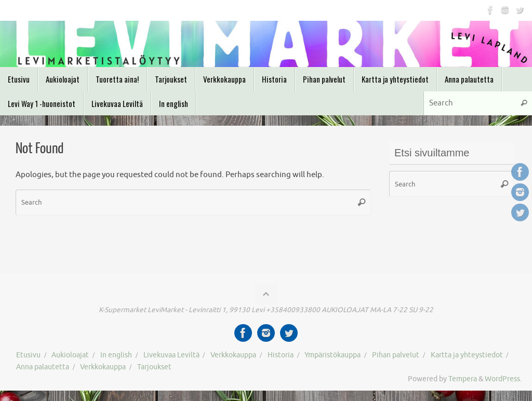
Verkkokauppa (233, 355)
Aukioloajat (70, 355)
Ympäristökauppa (332, 355)
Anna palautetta (43, 367)
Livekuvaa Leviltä (171, 355)
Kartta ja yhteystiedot (467, 355)
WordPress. (503, 379)
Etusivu (28, 355)
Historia (281, 355)
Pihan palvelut (396, 355)
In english (116, 355)
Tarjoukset (154, 367)
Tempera (463, 379)
